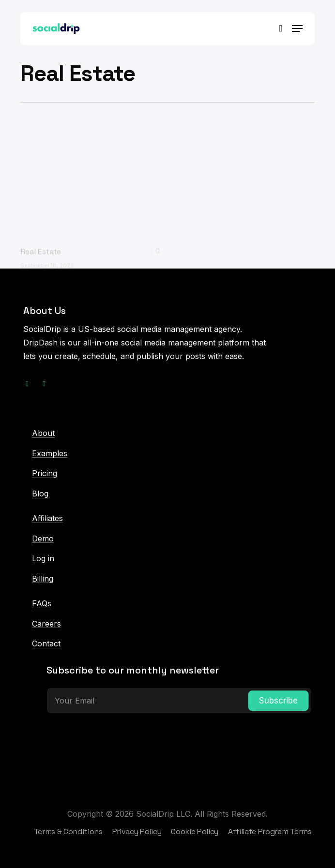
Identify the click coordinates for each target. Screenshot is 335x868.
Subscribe (278, 701)
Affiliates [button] (47, 519)
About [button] (43, 434)
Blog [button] (40, 494)
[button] (297, 29)
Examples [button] (50, 454)
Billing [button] (43, 579)
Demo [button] (43, 539)
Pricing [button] (45, 474)
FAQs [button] (42, 604)
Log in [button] (43, 559)
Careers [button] (46, 624)
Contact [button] (46, 644)
